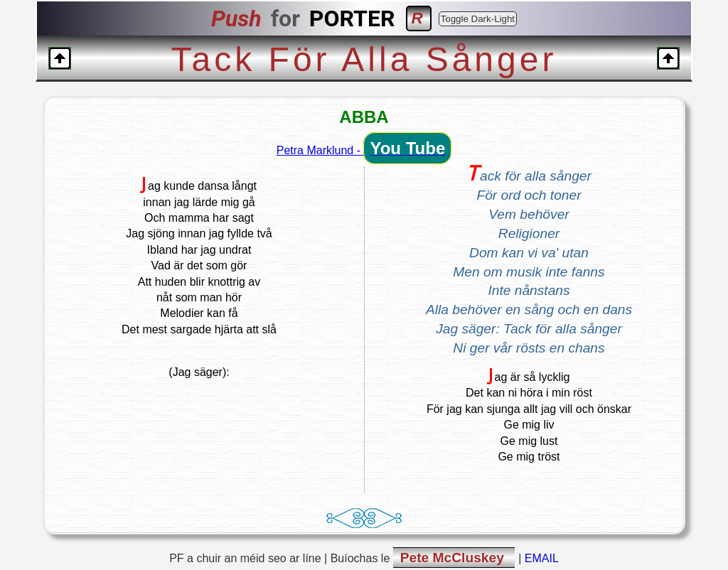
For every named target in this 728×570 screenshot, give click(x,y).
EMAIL (542, 558)
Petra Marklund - (364, 150)
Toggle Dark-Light (478, 19)
